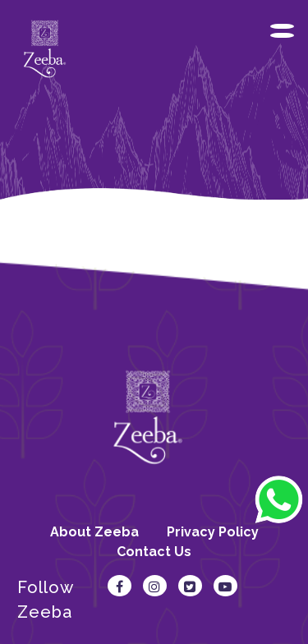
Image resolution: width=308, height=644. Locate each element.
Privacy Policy (213, 532)
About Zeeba (94, 532)
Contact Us (154, 552)
